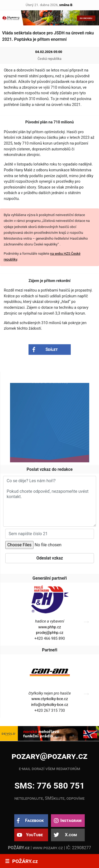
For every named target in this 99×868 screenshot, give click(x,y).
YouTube (34, 835)
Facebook (34, 820)
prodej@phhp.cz (50, 633)
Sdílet (52, 349)
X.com (71, 835)
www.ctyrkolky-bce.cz (50, 699)
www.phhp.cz (50, 627)
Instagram (71, 820)
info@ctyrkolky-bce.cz (50, 705)
